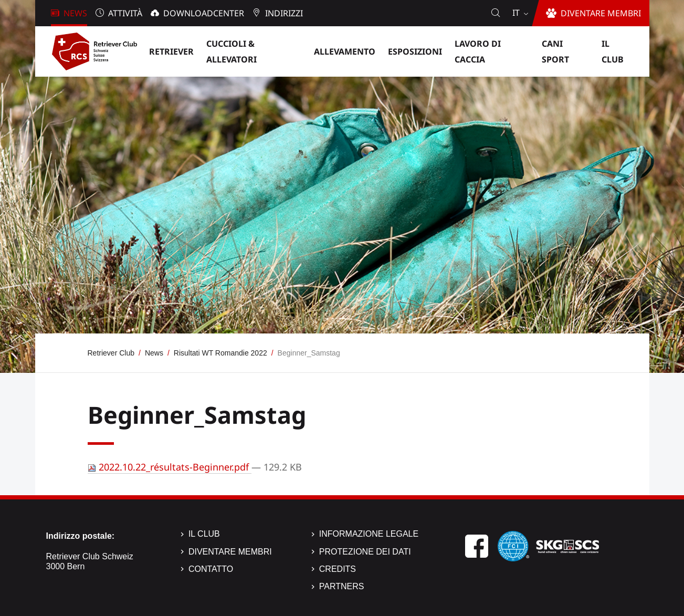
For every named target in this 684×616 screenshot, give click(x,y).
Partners (342, 586)
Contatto (211, 569)
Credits (338, 569)
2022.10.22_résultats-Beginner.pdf (170, 467)
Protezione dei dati (365, 552)
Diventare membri (230, 552)
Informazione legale (369, 534)
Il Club (204, 534)
